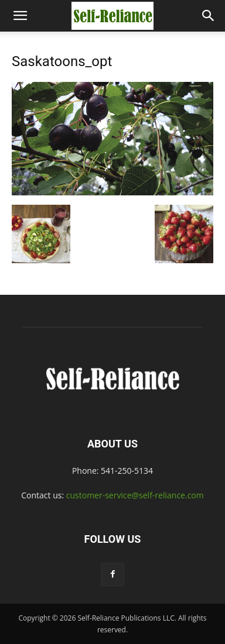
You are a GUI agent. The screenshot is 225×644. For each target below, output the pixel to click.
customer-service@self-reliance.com (135, 495)
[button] (20, 16)
